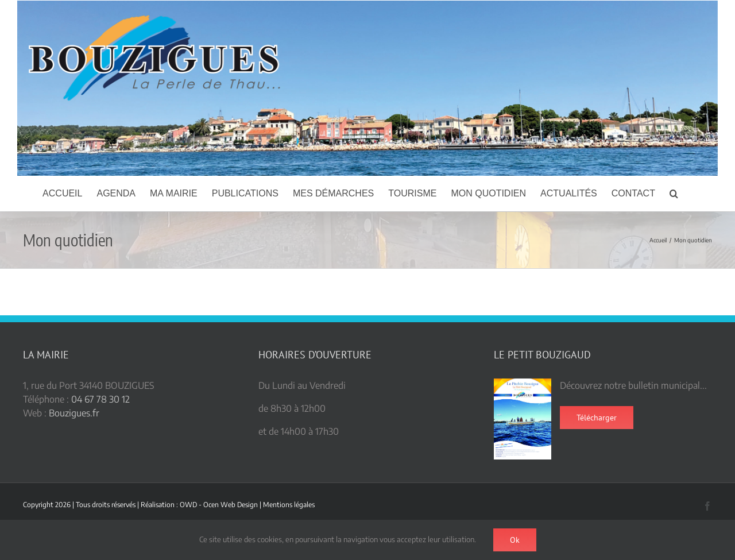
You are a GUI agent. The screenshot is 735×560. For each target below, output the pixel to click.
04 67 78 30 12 (100, 399)
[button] (674, 194)
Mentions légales (289, 505)
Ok (515, 540)
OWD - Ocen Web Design (219, 505)
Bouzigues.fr (74, 413)
